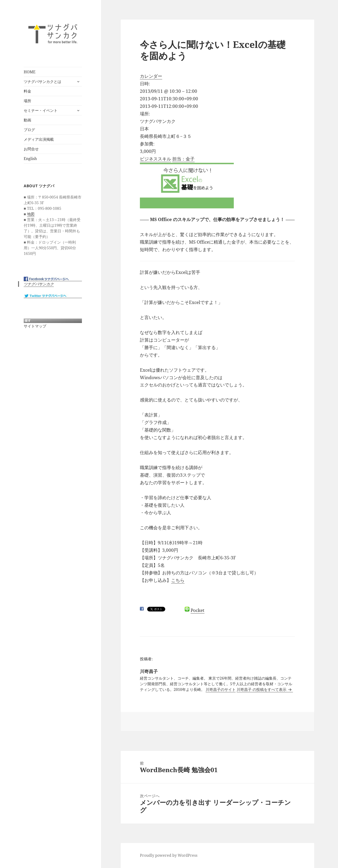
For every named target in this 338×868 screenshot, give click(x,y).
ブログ (29, 130)
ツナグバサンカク (39, 284)
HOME (30, 72)
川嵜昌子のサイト (221, 689)
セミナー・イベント (41, 110)
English (30, 159)
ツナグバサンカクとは (42, 82)
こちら (178, 580)
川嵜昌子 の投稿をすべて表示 (262, 689)
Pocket (198, 610)
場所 (27, 101)
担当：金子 (183, 159)
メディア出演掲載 (39, 139)
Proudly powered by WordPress (169, 855)
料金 (27, 91)
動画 (27, 120)
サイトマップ (35, 326)
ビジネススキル (156, 159)
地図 (31, 214)
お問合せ (31, 149)
